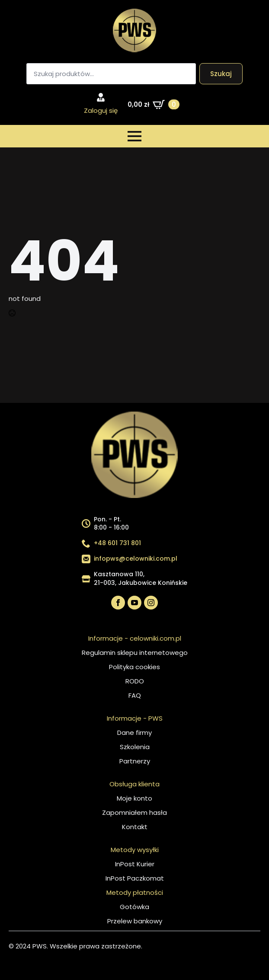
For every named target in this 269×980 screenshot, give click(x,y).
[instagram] (151, 603)
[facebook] (118, 603)
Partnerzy (135, 761)
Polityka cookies (134, 667)
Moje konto (134, 798)
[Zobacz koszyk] (154, 105)
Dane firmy (134, 733)
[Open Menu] (134, 136)
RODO (135, 681)
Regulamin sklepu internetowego (135, 653)
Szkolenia (135, 747)
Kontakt (135, 827)
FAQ (135, 695)
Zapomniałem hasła (134, 812)
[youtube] (134, 603)
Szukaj (221, 74)
